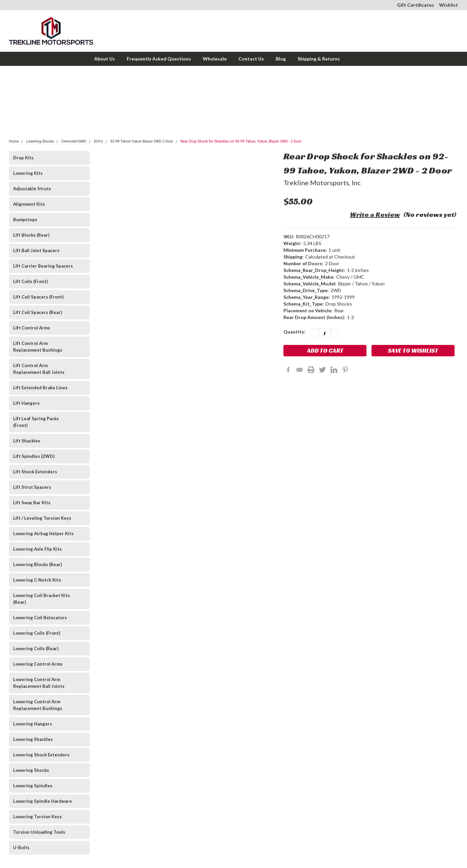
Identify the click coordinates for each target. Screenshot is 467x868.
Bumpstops (25, 220)
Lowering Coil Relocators (40, 618)
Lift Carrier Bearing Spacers (43, 266)
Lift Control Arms (32, 328)
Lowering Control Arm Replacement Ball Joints (39, 683)
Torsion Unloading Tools (39, 832)
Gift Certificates (416, 5)
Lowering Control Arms (38, 664)
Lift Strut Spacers (32, 487)
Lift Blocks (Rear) (31, 235)
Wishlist (449, 5)
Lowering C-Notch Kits (37, 580)
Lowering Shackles (33, 739)
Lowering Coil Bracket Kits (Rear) (42, 599)
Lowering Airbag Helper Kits (43, 534)
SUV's (99, 141)
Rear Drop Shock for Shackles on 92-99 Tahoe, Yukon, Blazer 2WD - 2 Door (241, 141)
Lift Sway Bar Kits (32, 503)
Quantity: (294, 332)
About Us (105, 59)
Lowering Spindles (33, 786)
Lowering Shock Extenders (41, 755)
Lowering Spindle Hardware (43, 801)
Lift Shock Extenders (35, 472)
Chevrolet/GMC (74, 141)
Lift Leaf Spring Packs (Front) (36, 422)
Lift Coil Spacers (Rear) (37, 312)
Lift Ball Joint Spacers (36, 250)
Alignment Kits (29, 204)
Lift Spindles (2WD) (34, 456)
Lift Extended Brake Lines (40, 388)
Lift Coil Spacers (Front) (38, 297)
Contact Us (251, 59)
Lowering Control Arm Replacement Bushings (38, 705)
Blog (281, 59)
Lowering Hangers (33, 724)
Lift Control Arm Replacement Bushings (38, 347)
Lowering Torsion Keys (37, 817)
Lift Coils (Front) (30, 281)
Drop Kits (23, 158)
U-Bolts (21, 847)
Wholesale (215, 59)
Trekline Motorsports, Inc (322, 183)
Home (14, 141)
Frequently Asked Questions (159, 59)
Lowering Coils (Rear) (36, 648)
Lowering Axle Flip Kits (37, 549)
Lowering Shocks (40, 141)
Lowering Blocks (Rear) (37, 564)
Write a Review (375, 214)
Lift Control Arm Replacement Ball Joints (39, 369)
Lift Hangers (26, 403)
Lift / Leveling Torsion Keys (42, 518)
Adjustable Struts (32, 189)
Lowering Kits (28, 173)
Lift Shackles (27, 441)
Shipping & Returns (319, 59)
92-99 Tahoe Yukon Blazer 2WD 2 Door (142, 141)
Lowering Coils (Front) (37, 633)
